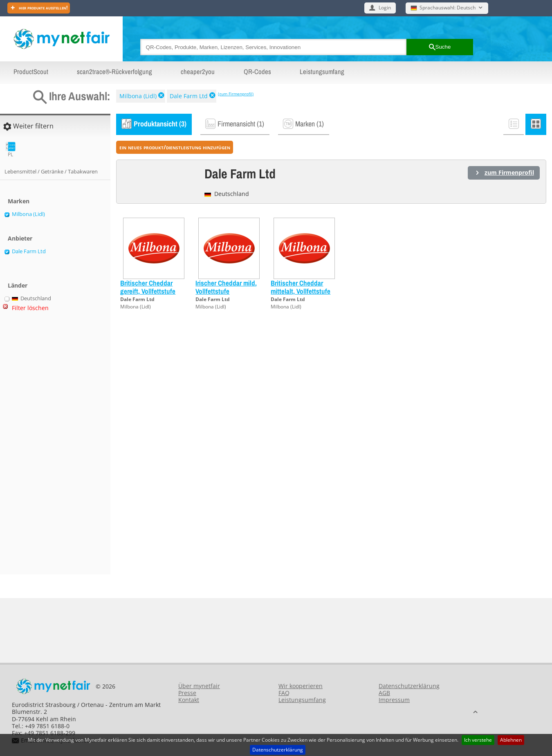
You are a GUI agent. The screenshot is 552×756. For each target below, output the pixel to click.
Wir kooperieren (301, 686)
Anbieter (20, 238)
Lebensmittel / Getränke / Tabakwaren (51, 171)
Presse (187, 693)
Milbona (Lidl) (138, 96)
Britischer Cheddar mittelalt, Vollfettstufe (301, 287)
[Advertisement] (37, 446)
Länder (18, 285)
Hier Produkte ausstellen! (43, 8)
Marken (19, 201)
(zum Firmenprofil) (236, 94)
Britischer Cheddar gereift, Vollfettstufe (148, 287)
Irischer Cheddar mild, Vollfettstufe (226, 287)
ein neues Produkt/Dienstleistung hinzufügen (175, 147)
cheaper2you (198, 72)
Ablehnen (511, 740)
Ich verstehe (478, 740)
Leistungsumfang (322, 72)
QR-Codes (257, 72)
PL (10, 150)
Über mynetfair (199, 686)
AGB (384, 693)
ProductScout (31, 72)
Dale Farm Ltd (189, 96)
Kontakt (189, 700)
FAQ (284, 693)
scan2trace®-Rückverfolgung (114, 72)
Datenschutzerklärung (278, 750)
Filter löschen (30, 308)
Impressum (394, 700)
